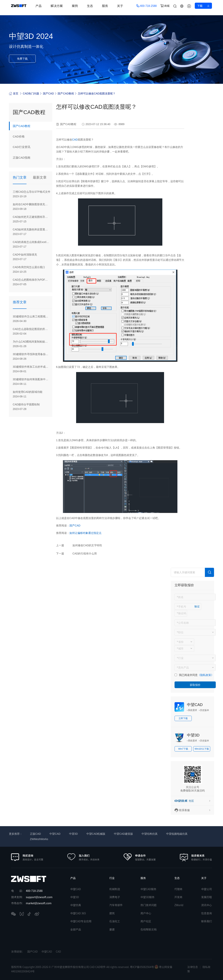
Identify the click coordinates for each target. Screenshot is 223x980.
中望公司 (207, 889)
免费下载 (22, 59)
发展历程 (207, 897)
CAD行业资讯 (23, 148)
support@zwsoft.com (39, 897)
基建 (112, 929)
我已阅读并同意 (188, 675)
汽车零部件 (116, 905)
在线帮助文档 (148, 929)
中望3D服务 (147, 897)
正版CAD (35, 834)
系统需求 (192, 710)
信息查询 (207, 913)
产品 (41, 6)
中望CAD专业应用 (81, 921)
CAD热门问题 (31, 93)
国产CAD (48, 93)
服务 (107, 6)
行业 (112, 878)
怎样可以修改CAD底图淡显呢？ (97, 93)
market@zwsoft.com (39, 903)
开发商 (178, 897)
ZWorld (179, 905)
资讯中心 (207, 905)
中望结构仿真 (150, 834)
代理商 (178, 889)
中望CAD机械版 (96, 834)
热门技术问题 (148, 905)
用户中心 (146, 913)
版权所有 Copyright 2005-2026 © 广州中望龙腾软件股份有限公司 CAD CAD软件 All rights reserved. (70, 967)
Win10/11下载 (202, 749)
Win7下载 (183, 749)
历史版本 (204, 710)
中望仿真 (76, 905)
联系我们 (207, 921)
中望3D (193, 735)
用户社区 (146, 921)
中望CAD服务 (148, 889)
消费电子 (115, 897)
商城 (165, 6)
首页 (14, 93)
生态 (92, 6)
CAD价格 (20, 137)
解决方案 (59, 6)
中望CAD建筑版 (123, 834)
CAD (75, 140)
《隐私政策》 (206, 675)
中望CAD (195, 705)
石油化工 (115, 921)
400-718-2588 (147, 6)
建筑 (112, 913)
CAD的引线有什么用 (85, 553)
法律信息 (192, 967)
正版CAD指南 (23, 159)
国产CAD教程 (66, 93)
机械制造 (115, 889)
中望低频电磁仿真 (177, 834)
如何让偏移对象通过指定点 (85, 533)
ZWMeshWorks (39, 839)
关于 (122, 6)
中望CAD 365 (78, 913)
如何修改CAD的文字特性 (87, 545)
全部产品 (76, 929)
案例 (77, 6)
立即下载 (183, 718)
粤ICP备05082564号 (142, 967)
